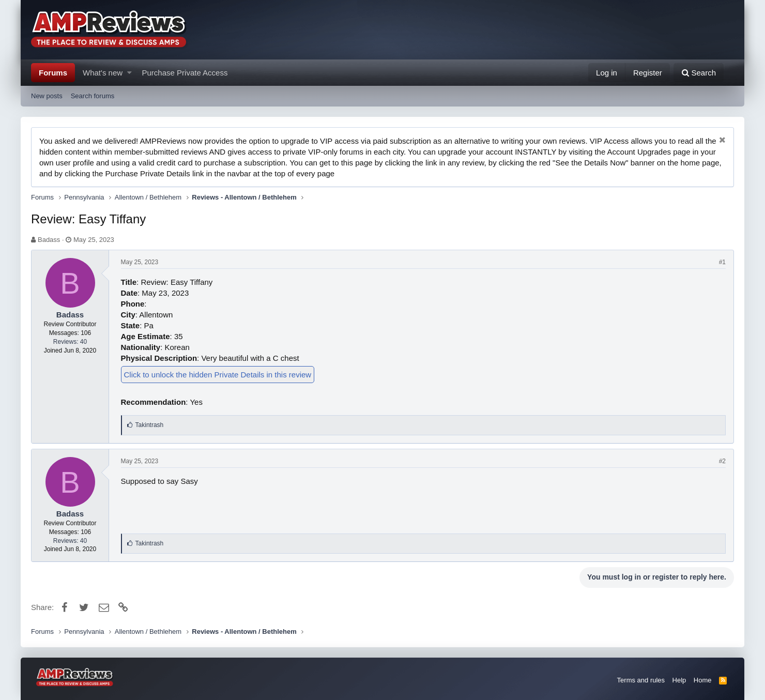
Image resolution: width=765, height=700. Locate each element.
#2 (722, 461)
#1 (722, 262)
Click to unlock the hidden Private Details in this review (218, 375)
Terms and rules (641, 680)
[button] (129, 73)
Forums (53, 73)
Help (679, 680)
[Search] (699, 73)
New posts (47, 96)
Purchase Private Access (185, 73)
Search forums (93, 96)
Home (703, 680)
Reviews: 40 (70, 342)
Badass (49, 240)
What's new (103, 73)
